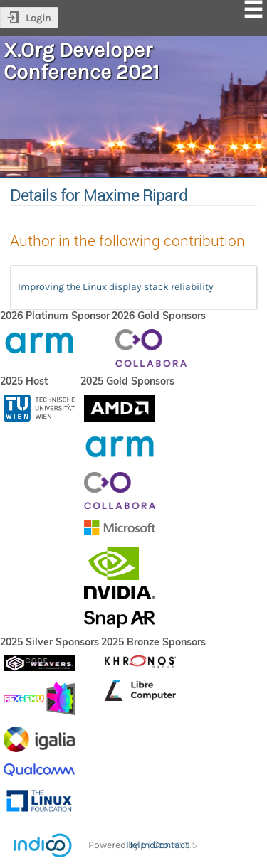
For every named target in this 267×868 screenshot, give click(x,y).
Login (38, 18)
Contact (171, 845)
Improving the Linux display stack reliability (116, 287)
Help (136, 845)
